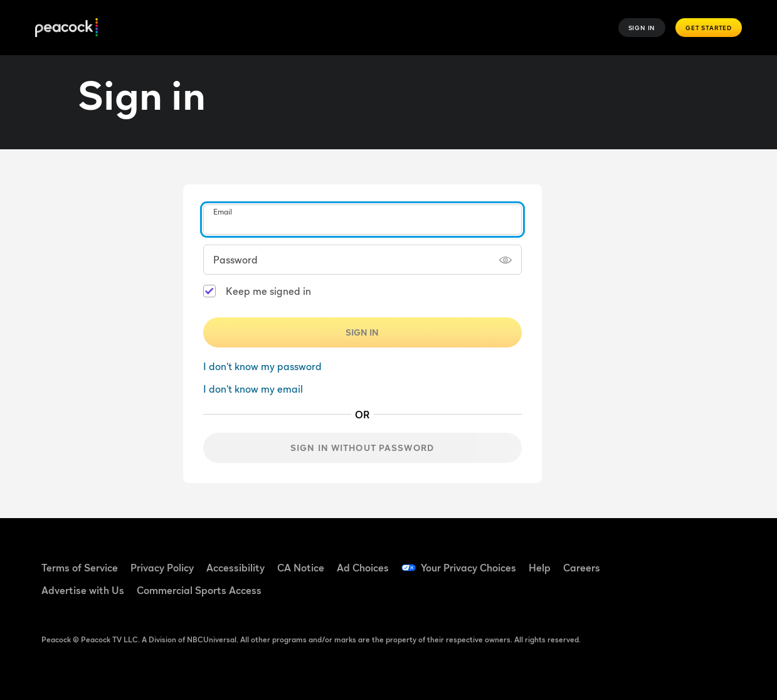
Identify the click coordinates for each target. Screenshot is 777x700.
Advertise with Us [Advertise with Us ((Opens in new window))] (83, 590)
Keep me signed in (268, 291)
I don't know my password (262, 366)
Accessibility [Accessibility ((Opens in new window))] (235, 568)
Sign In (642, 28)
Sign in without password (362, 448)
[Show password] (505, 260)
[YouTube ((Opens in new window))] (704, 559)
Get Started (709, 28)
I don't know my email (253, 389)
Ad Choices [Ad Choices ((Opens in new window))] (363, 568)
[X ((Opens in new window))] (672, 595)
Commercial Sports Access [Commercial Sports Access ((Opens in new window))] (199, 590)
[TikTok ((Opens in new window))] (672, 559)
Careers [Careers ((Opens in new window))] (582, 568)
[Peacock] (66, 28)
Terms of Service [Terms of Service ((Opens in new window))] (80, 568)
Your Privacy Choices (468, 568)
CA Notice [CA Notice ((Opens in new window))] (301, 568)
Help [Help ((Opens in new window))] (540, 568)
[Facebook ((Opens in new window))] (639, 559)
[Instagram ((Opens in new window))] (639, 595)
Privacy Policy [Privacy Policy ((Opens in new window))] (162, 568)
